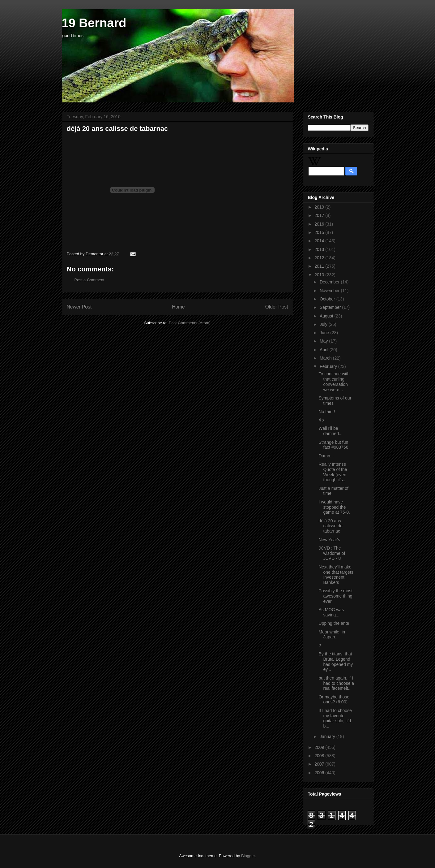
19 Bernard (94, 23)
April (325, 350)
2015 (320, 232)
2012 (320, 258)
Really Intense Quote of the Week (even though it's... (333, 472)
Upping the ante (334, 623)
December (330, 282)
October (328, 299)
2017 (320, 215)
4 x (321, 420)
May (324, 341)
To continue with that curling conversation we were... (334, 382)
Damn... (326, 456)
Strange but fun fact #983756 (333, 445)
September (331, 307)
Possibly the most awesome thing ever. (335, 596)
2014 (320, 241)
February (329, 366)
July (324, 324)
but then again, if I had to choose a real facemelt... (336, 683)
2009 (320, 747)
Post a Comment (90, 280)
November (330, 291)
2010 (320, 275)
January (328, 736)
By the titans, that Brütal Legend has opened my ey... (336, 662)
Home (178, 307)
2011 (320, 266)
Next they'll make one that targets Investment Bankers (336, 575)
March (326, 358)
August (327, 316)
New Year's (329, 540)
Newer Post (79, 307)
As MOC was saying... (331, 612)
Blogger (248, 856)
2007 (320, 764)
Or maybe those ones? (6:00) (334, 700)
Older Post (277, 307)
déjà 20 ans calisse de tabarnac (330, 526)
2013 (320, 249)
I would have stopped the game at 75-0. (334, 507)
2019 (320, 207)
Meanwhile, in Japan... (332, 635)
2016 (320, 224)
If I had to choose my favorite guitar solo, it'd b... (335, 718)
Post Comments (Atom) (190, 323)
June (325, 333)
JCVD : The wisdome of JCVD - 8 (332, 553)
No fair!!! (327, 412)
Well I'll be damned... (330, 431)
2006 (320, 773)
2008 (320, 756)
